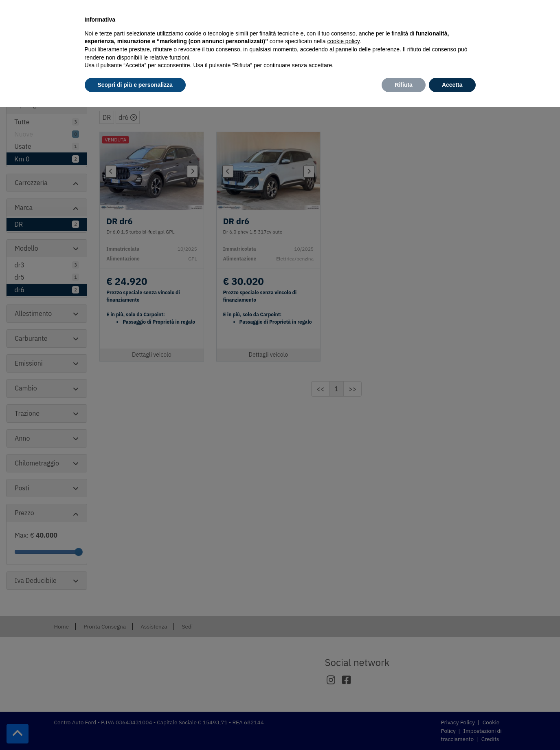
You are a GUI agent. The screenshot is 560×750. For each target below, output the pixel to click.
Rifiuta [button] (404, 85)
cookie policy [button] (343, 41)
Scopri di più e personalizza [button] (135, 85)
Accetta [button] (452, 85)
